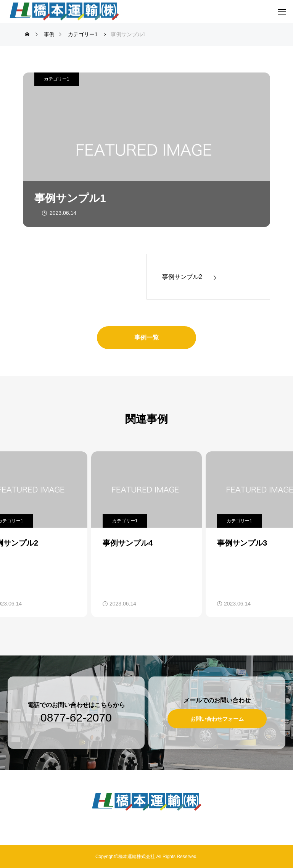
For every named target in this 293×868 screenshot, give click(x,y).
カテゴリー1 (57, 79)
